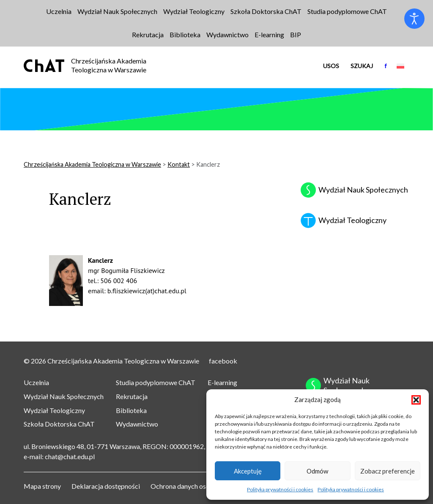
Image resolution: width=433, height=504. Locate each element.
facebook (223, 361)
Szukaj (362, 66)
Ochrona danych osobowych (192, 486)
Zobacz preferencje (388, 471)
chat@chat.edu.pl (70, 456)
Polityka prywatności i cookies (280, 489)
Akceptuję (248, 471)
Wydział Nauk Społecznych (64, 396)
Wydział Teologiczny (54, 410)
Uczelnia (36, 382)
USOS (331, 66)
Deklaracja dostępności (106, 486)
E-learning (222, 382)
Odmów (317, 471)
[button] (416, 400)
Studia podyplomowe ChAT (156, 382)
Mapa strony (42, 486)
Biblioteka (131, 410)
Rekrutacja (132, 396)
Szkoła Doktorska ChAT (59, 424)
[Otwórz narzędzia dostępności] (414, 19)
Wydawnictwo (137, 424)
